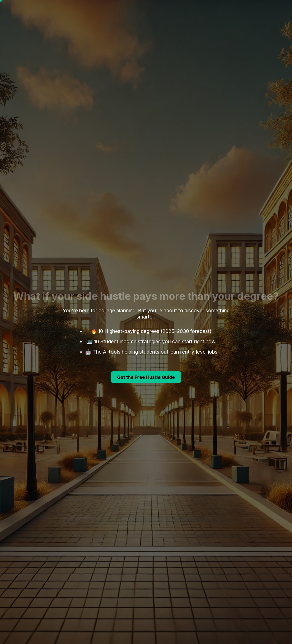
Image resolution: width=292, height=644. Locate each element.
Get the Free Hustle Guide (146, 377)
